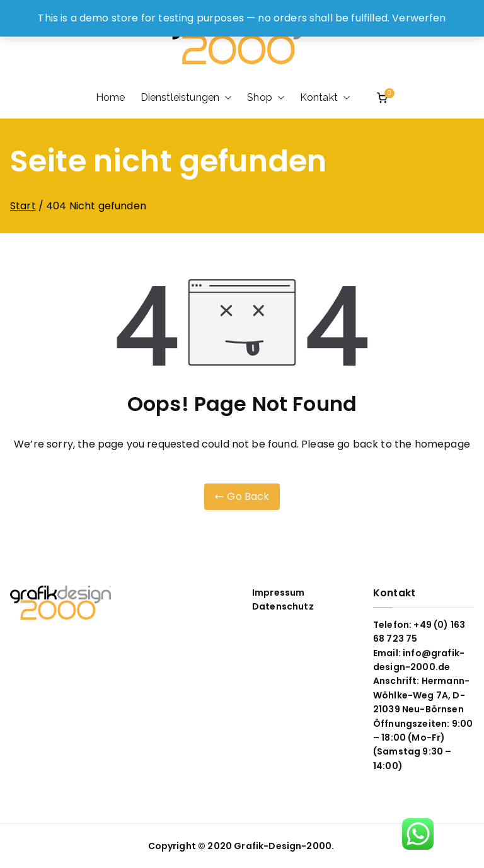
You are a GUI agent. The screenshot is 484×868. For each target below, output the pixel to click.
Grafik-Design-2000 (283, 846)
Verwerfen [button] (419, 18)
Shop (266, 98)
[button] (226, 98)
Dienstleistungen (187, 98)
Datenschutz (283, 606)
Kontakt (325, 98)
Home (111, 97)
